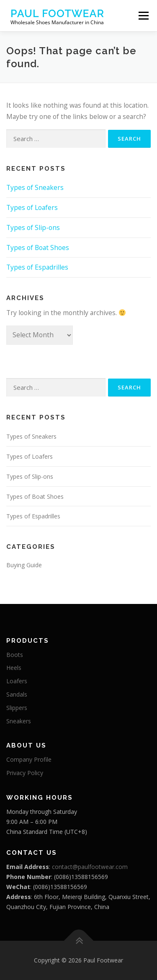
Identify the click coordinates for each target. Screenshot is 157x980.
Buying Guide (24, 565)
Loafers (17, 681)
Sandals (17, 694)
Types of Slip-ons (33, 227)
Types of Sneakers (35, 187)
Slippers (17, 708)
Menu (143, 15)
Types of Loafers (32, 207)
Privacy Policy (25, 773)
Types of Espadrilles (37, 267)
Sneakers (19, 721)
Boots (15, 655)
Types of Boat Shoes (38, 248)
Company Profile (29, 759)
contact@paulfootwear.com (90, 867)
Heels (14, 668)
